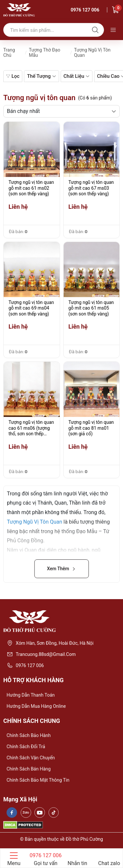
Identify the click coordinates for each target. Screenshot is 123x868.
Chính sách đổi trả (26, 747)
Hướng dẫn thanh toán (31, 695)
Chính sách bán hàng (29, 769)
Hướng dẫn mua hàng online (36, 706)
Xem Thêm (61, 569)
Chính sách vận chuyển (31, 758)
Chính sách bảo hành (29, 735)
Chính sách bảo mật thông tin (38, 780)
